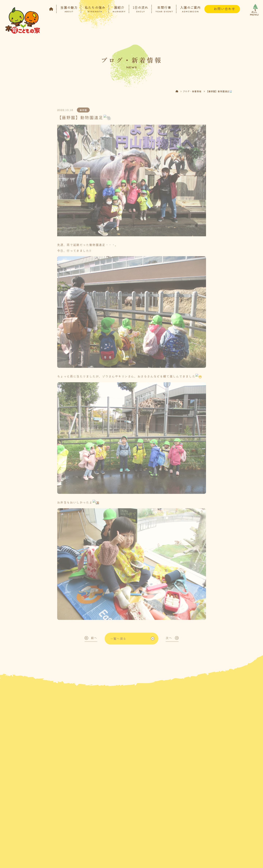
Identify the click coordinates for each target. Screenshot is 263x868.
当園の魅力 (69, 9)
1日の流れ (141, 9)
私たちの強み (95, 9)
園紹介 (119, 9)
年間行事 (164, 9)
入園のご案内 (190, 9)
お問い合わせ (225, 9)
